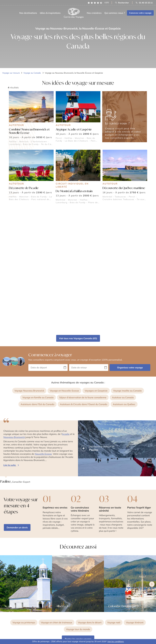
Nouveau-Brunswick (14, 314)
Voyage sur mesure (11, 73)
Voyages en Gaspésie (96, 268)
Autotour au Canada (123, 275)
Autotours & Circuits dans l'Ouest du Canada (84, 281)
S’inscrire (144, 613)
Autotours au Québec (124, 281)
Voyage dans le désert (90, 500)
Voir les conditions (116, 641)
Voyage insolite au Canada (127, 268)
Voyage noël (114, 500)
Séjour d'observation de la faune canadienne (83, 275)
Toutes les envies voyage (78, 516)
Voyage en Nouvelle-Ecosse (64, 268)
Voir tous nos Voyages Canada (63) (78, 216)
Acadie (66, 311)
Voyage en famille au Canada (38, 275)
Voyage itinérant (135, 500)
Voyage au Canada (32, 73)
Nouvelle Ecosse (43, 331)
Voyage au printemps (24, 500)
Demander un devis (17, 405)
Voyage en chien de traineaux (57, 500)
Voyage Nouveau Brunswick (29, 268)
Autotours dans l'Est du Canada (38, 281)
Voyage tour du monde (78, 506)
